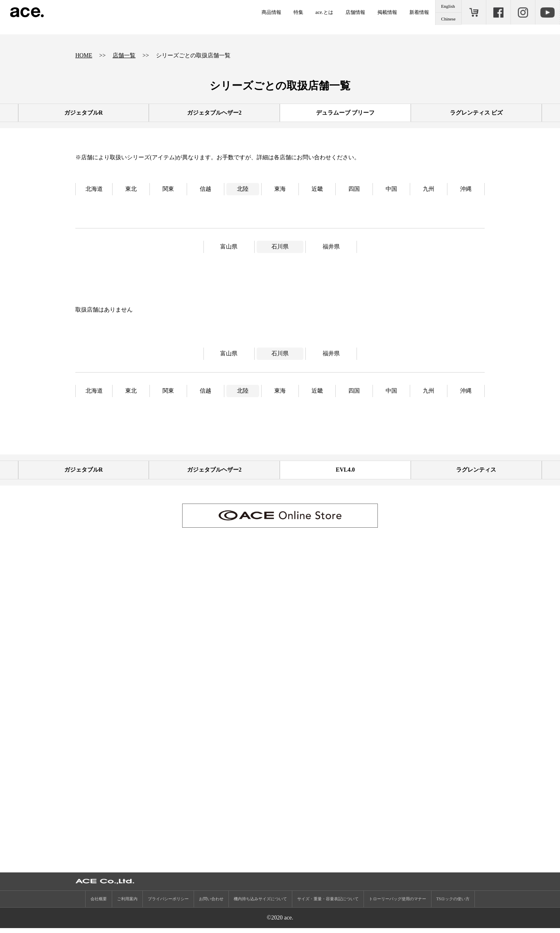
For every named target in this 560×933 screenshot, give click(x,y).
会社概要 (99, 904)
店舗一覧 (124, 55)
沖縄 (466, 189)
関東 (168, 189)
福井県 (331, 247)
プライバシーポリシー (168, 904)
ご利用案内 (127, 904)
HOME (84, 55)
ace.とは (324, 12)
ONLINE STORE (474, 12)
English (448, 6)
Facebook (498, 12)
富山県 (229, 247)
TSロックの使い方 (453, 904)
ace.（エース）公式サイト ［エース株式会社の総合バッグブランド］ (27, 12)
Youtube (547, 12)
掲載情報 (387, 12)
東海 (280, 189)
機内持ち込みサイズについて (260, 904)
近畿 (317, 189)
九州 (429, 189)
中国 (391, 189)
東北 (131, 189)
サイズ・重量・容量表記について (328, 904)
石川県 (280, 247)
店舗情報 (355, 12)
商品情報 (271, 12)
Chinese (448, 19)
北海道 (94, 189)
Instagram (523, 12)
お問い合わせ (211, 904)
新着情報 (419, 12)
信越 (205, 189)
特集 (298, 12)
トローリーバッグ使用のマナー (397, 904)
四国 (354, 189)
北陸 (243, 189)
